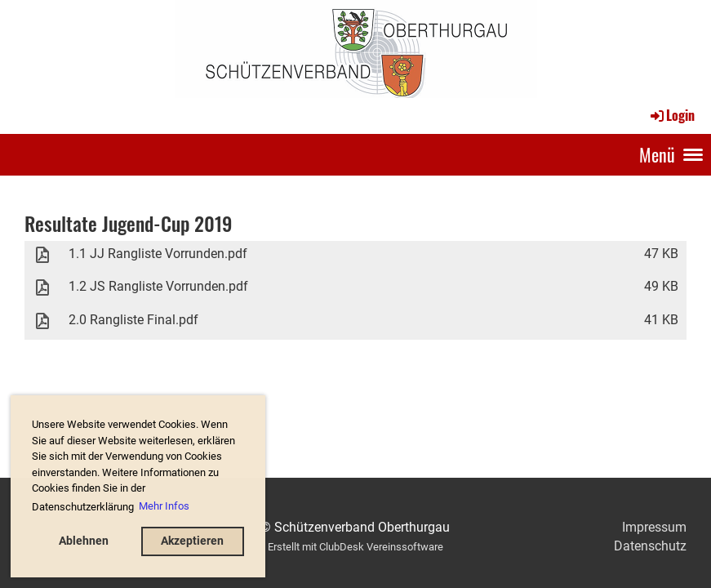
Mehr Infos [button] (164, 506)
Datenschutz (650, 546)
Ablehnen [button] (84, 541)
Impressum (654, 527)
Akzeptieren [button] (192, 541)
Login (671, 115)
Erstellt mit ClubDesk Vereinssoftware (355, 547)
